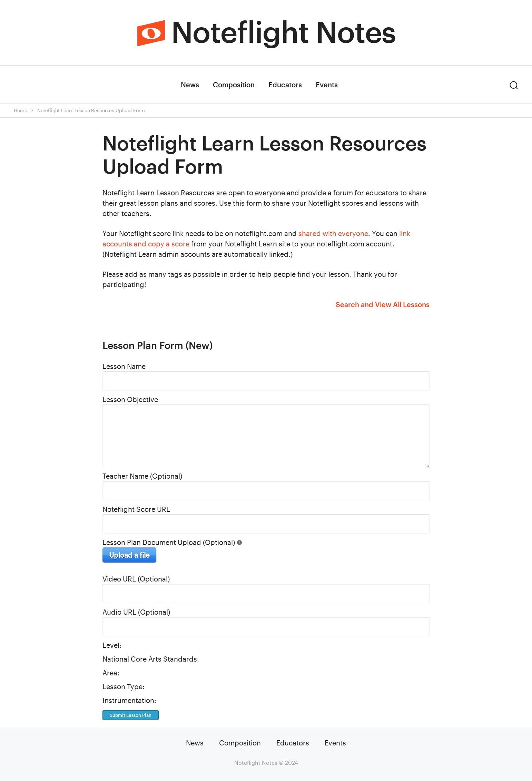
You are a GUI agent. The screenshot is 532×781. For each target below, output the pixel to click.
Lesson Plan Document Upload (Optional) (169, 542)
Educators (285, 85)
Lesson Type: (124, 686)
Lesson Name (124, 366)
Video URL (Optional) (136, 579)
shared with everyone (333, 233)
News (190, 85)
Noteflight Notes (283, 31)
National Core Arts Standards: (151, 659)
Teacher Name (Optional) (142, 476)
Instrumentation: (129, 700)
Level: (112, 645)
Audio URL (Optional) (136, 612)
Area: (111, 673)
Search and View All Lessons (383, 304)
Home (20, 110)
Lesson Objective (130, 399)
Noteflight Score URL (136, 509)
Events (327, 85)
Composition (234, 85)
